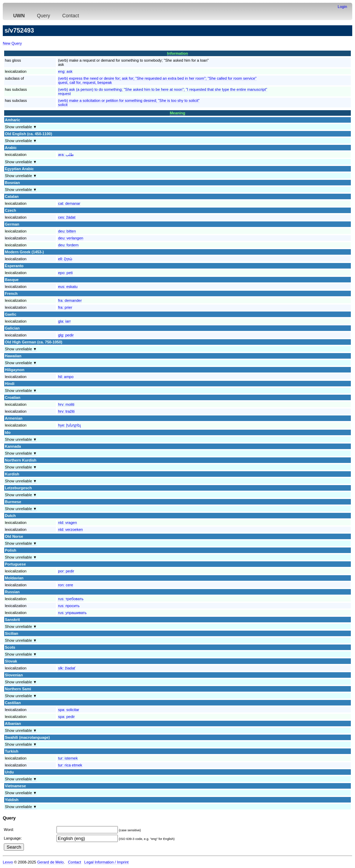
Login (342, 7)
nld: (67, 523)
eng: (65, 71)
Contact (71, 16)
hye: (69, 425)
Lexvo (8, 862)
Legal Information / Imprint (106, 862)
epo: (65, 273)
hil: (66, 377)
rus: (71, 599)
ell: (65, 259)
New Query (12, 43)
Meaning (178, 113)
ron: (65, 585)
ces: (67, 217)
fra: (70, 300)
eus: (68, 287)
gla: (64, 321)
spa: (68, 710)
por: (66, 571)
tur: (68, 758)
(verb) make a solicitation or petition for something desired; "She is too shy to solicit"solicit (129, 103)
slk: (67, 668)
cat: (69, 203)
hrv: (66, 404)
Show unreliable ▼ (21, 127)
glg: (66, 335)
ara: (66, 155)
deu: (67, 231)
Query (43, 16)
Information (178, 53)
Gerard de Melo (50, 862)
